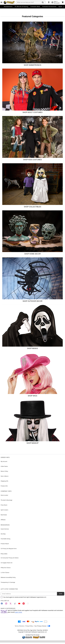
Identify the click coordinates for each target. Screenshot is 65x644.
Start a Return (5, 476)
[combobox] (28, 2)
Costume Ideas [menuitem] (35, 7)
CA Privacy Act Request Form (9, 549)
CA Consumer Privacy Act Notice (10, 558)
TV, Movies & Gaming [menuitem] (21, 7)
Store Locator (4, 495)
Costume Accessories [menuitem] (49, 7)
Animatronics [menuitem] (8, 7)
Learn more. (19, 612)
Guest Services (5, 529)
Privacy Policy (29, 626)
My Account (4, 461)
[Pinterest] (24, 604)
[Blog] (28, 604)
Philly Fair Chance (6, 568)
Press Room (4, 505)
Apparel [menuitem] (61, 7)
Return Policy (4, 471)
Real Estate (4, 515)
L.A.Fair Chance (5, 572)
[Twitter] (11, 604)
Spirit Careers (4, 510)
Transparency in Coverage (8, 582)
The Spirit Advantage (6, 500)
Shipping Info (4, 481)
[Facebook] (2, 604)
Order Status (4, 466)
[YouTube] (19, 604)
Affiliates (3, 520)
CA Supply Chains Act (7, 563)
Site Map (3, 534)
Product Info (4, 486)
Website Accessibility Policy (8, 577)
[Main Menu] (1, 2)
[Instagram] (6, 604)
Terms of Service (19, 626)
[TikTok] (15, 604)
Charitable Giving (5, 539)
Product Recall (5, 544)
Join (61, 594)
